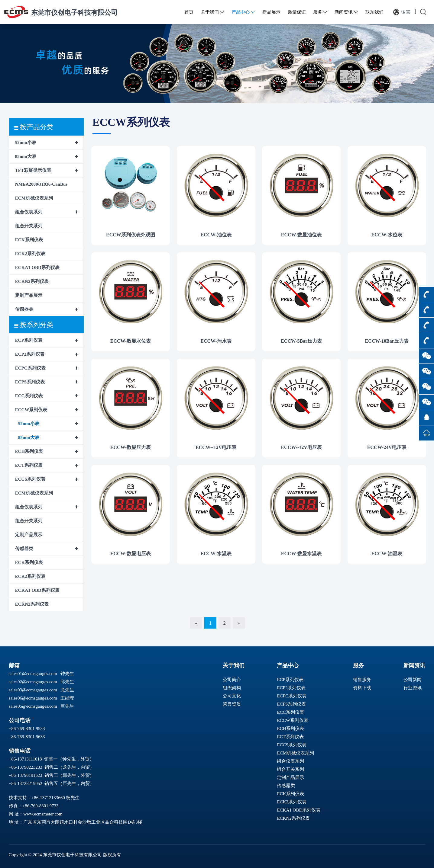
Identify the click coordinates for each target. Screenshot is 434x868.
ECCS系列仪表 (30, 479)
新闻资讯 (346, 12)
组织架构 (232, 688)
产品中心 (243, 12)
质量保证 (297, 12)
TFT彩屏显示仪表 (33, 170)
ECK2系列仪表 (30, 254)
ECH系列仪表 (29, 451)
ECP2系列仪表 (30, 354)
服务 (320, 12)
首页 (189, 12)
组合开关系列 (29, 226)
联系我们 (374, 12)
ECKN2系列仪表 (32, 281)
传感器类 (24, 309)
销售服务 (362, 680)
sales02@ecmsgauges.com (33, 682)
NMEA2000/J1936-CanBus (41, 184)
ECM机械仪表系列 (34, 198)
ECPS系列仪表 (30, 382)
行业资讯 (413, 688)
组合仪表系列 (29, 212)
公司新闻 (413, 680)
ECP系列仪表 (29, 340)
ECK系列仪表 (29, 240)
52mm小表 (26, 143)
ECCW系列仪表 (31, 410)
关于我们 (212, 12)
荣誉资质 (232, 704)
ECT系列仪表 (29, 465)
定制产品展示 (29, 295)
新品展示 (271, 12)
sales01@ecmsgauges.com (33, 674)
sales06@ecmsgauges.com (33, 698)
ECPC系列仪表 (30, 368)
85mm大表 (26, 156)
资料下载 (362, 688)
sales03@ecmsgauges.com (33, 690)
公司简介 (232, 680)
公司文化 (232, 696)
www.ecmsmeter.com (43, 814)
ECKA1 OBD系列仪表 (37, 267)
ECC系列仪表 (29, 396)
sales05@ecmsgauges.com (33, 706)
